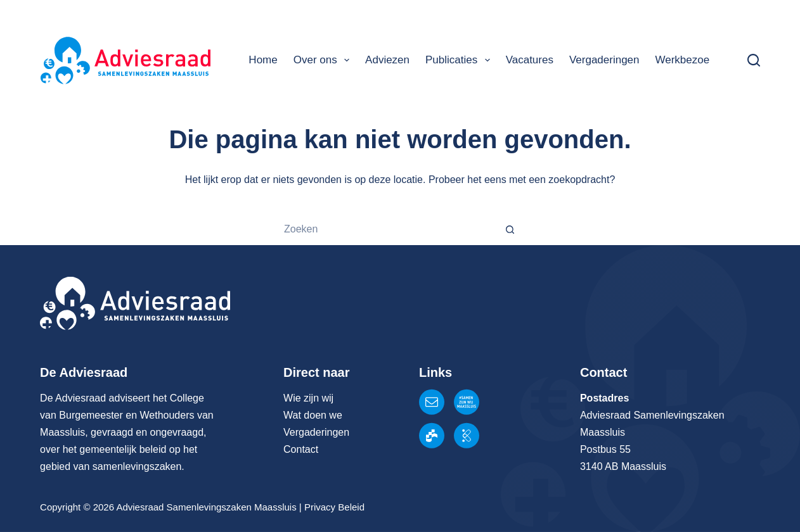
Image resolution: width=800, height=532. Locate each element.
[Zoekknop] (511, 229)
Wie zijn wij (308, 398)
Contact (301, 449)
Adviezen (387, 60)
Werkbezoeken (691, 60)
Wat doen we (313, 415)
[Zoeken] (754, 60)
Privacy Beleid (334, 507)
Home (263, 60)
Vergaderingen (604, 60)
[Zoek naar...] (384, 229)
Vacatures (530, 60)
